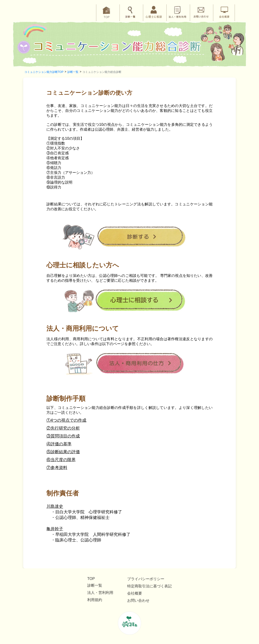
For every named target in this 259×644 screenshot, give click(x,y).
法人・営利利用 (100, 593)
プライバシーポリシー (146, 579)
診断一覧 (73, 72)
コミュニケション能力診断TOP (44, 72)
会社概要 (135, 593)
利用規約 (95, 600)
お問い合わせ (138, 600)
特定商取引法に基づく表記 (149, 586)
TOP (91, 579)
